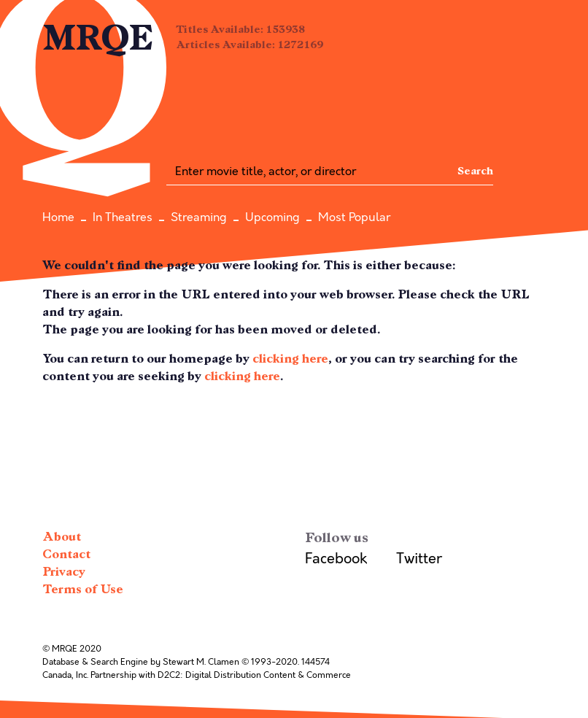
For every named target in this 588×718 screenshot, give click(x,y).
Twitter (419, 559)
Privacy (64, 572)
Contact (66, 554)
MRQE (98, 38)
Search (475, 171)
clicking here (290, 359)
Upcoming (272, 217)
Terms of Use (83, 589)
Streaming (199, 217)
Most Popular (354, 217)
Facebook (336, 559)
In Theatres (123, 217)
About (62, 537)
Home (58, 217)
